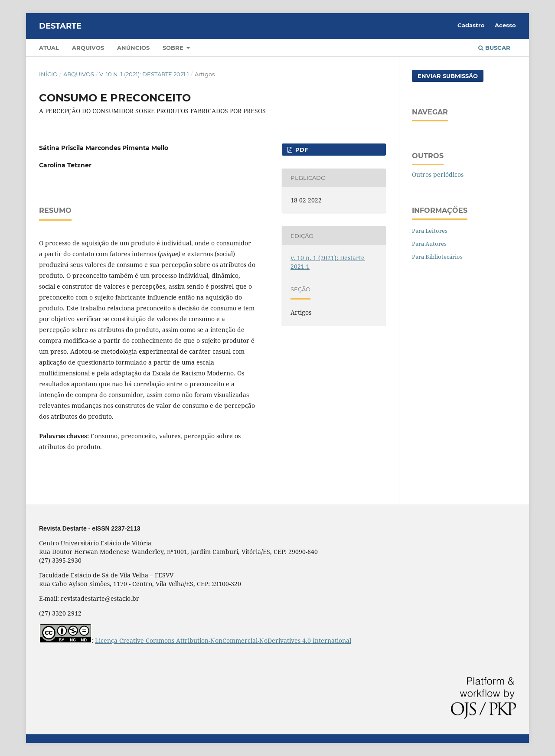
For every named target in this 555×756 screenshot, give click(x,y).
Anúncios (133, 48)
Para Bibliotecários (437, 257)
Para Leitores (430, 231)
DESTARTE (60, 26)
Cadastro (471, 25)
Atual (49, 48)
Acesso (505, 25)
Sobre (174, 48)
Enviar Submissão (448, 76)
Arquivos (88, 48)
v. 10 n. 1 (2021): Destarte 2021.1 (144, 74)
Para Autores (429, 244)
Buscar (494, 48)
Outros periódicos (438, 174)
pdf (301, 150)
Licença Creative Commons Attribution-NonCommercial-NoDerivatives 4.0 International (223, 640)
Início (48, 74)
